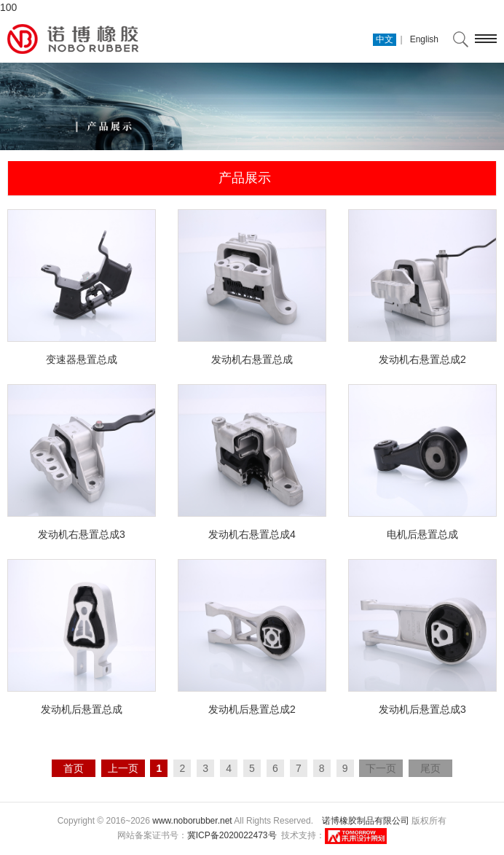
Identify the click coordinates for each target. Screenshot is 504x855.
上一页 (123, 768)
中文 (385, 39)
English (424, 39)
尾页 (430, 768)
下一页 (381, 768)
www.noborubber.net (192, 821)
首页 (74, 768)
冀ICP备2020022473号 (232, 835)
